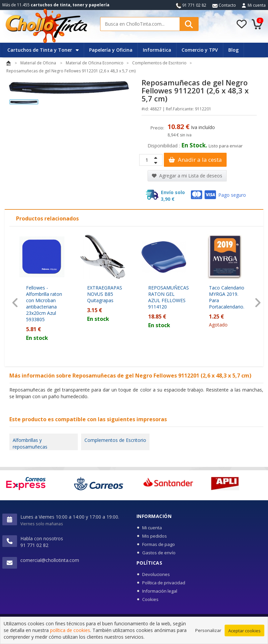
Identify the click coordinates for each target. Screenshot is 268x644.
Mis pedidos (155, 536)
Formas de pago (159, 544)
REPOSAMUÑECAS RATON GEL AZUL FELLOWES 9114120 (169, 297)
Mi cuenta (257, 5)
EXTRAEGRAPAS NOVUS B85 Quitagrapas (105, 294)
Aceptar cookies (244, 631)
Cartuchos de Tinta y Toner (43, 50)
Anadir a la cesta (195, 160)
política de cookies (70, 630)
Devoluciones (156, 574)
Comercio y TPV (200, 50)
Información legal (160, 591)
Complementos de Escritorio (115, 440)
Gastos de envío (159, 553)
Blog (233, 50)
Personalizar (208, 631)
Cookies (150, 599)
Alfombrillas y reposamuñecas (30, 443)
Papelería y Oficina (111, 50)
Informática (157, 50)
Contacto (224, 5)
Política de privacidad (164, 583)
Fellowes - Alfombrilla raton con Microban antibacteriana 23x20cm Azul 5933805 (44, 303)
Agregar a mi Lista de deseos (187, 176)
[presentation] (15, 303)
